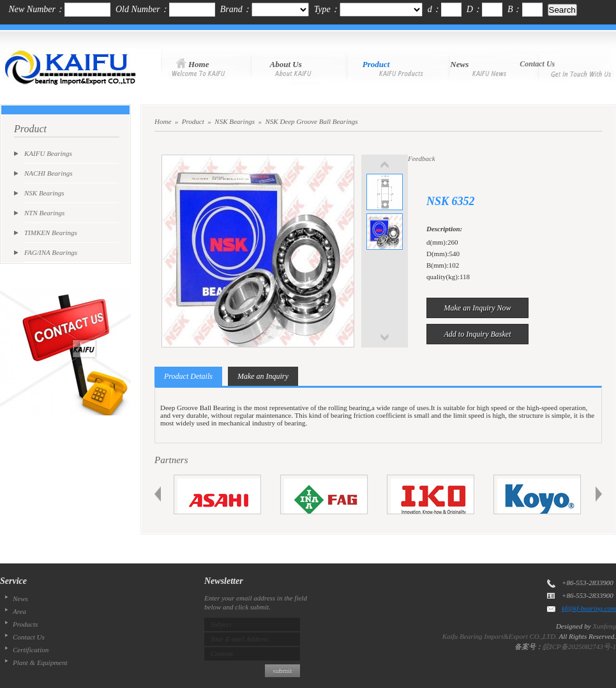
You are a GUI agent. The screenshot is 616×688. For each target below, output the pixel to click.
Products (25, 624)
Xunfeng (604, 626)
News (20, 599)
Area (19, 611)
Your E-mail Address (240, 639)
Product (193, 121)
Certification (31, 650)
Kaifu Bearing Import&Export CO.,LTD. (500, 636)
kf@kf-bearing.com (589, 608)
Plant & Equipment (40, 662)
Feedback (422, 158)
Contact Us (29, 637)
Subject (221, 624)
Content (222, 654)
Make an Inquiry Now (478, 308)
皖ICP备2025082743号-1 (579, 646)
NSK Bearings (235, 121)
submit (283, 671)
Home (163, 121)
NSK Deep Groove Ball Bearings (311, 121)
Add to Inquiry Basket (478, 334)
